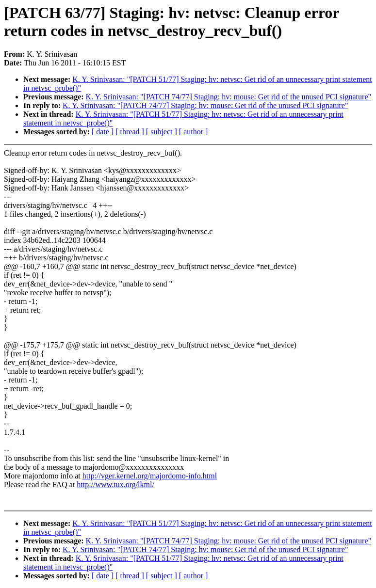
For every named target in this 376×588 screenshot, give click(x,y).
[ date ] (103, 132)
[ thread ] (130, 132)
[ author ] (194, 132)
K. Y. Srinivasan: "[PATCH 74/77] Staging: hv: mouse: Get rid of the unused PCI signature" (229, 97)
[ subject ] (162, 132)
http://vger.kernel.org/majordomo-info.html (150, 476)
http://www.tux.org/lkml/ (115, 485)
